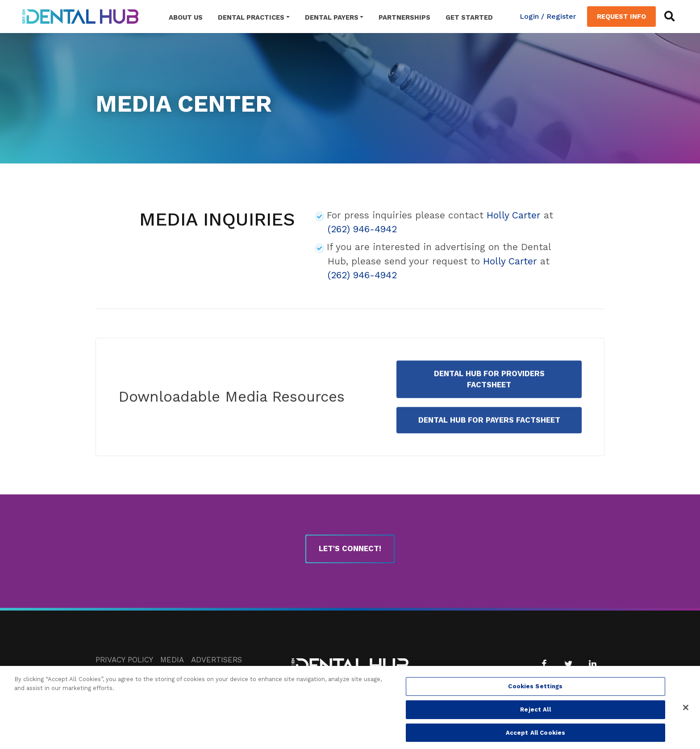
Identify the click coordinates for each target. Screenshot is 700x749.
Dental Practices (251, 17)
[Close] (686, 711)
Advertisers (217, 660)
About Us (186, 17)
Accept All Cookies (535, 736)
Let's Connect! (350, 548)
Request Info (621, 17)
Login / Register (548, 16)
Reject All (535, 713)
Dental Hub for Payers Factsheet (489, 434)
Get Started (469, 17)
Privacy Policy (124, 660)
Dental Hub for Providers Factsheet (489, 393)
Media (172, 660)
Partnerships (404, 17)
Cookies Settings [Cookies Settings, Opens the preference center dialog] (535, 690)
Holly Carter (514, 215)
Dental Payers (332, 17)
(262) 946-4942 (362, 229)
